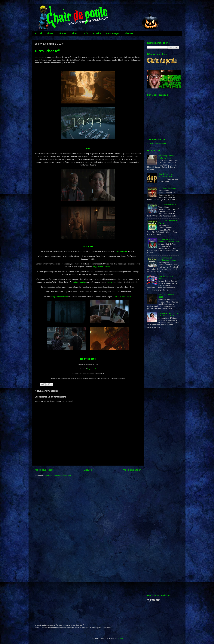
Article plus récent (44, 470)
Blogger (120, 638)
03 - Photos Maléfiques (167, 188)
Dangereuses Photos (101, 267)
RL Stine (97, 34)
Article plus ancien (132, 470)
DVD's (85, 34)
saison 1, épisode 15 (123, 297)
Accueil (39, 34)
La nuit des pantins (78, 282)
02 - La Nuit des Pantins (167, 205)
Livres (50, 34)
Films (74, 34)
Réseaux (129, 34)
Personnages (113, 34)
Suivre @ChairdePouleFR (157, 144)
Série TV (62, 34)
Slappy (109, 282)
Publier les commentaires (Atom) (58, 476)
